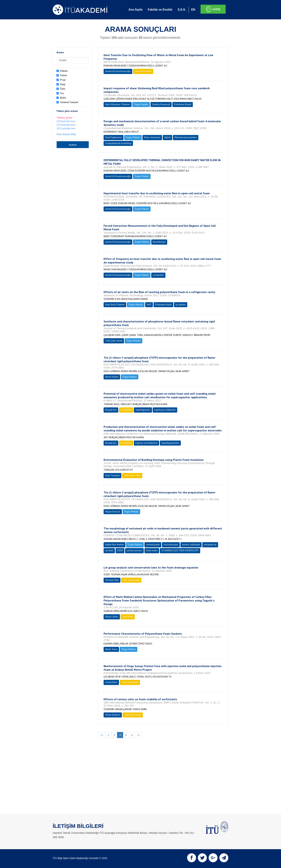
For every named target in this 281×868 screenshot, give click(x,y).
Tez (62, 93)
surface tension (134, 550)
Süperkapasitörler (170, 443)
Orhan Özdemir (113, 715)
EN (193, 10)
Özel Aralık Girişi (66, 134)
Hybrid (167, 137)
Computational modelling (118, 143)
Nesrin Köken (112, 377)
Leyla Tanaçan (112, 475)
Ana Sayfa (135, 10)
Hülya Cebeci (112, 617)
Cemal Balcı (111, 682)
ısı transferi (158, 275)
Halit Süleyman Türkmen (118, 104)
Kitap (63, 84)
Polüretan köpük (163, 305)
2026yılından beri (66, 121)
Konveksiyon (159, 242)
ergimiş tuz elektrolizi (165, 410)
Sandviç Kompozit (161, 104)
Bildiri (63, 98)
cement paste (153, 545)
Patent (63, 75)
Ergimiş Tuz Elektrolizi (147, 443)
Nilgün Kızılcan (113, 512)
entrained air (210, 545)
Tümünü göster (65, 118)
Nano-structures (152, 137)
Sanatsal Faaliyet (69, 102)
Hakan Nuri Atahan (115, 545)
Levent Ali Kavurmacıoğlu (118, 71)
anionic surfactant (191, 545)
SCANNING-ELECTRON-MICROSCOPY (180, 550)
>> (139, 735)
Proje (63, 80)
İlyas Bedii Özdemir (115, 305)
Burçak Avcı (111, 410)
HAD (149, 305)
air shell (109, 550)
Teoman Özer (112, 580)
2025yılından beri (66, 125)
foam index (152, 550)
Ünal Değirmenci (114, 137)
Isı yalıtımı (181, 305)
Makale (64, 71)
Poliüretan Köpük (183, 104)
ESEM (120, 550)
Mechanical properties (186, 137)
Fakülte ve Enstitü (160, 10)
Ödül (63, 89)
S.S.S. (182, 10)
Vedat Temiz (111, 649)
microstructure (171, 545)
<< (102, 735)
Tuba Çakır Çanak (114, 341)
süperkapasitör (143, 410)
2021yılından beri (66, 128)
